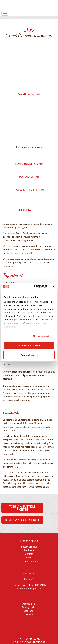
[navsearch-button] (50, 5)
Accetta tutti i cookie (29, 345)
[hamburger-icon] (5, 13)
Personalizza (29, 355)
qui (15, 320)
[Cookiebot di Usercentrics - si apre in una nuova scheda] (35, 287)
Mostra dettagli (41, 336)
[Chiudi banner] (54, 287)
